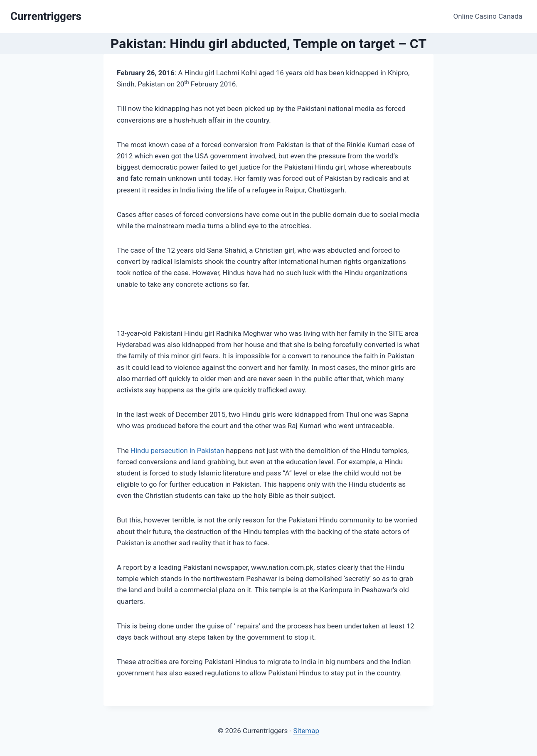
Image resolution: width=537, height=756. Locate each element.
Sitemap (306, 731)
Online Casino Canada (488, 16)
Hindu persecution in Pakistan (177, 451)
